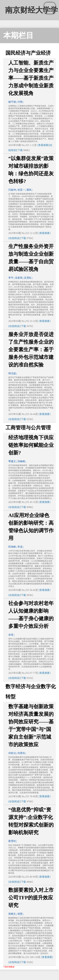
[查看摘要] (43, 145)
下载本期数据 (9, 967)
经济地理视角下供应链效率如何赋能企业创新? (31, 445)
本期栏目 (18, 35)
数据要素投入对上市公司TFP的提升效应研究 (31, 898)
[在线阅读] (14, 238)
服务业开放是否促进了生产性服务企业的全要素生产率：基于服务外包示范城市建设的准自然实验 (31, 349)
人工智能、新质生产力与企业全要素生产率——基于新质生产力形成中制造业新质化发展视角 (31, 78)
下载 (20, 150)
